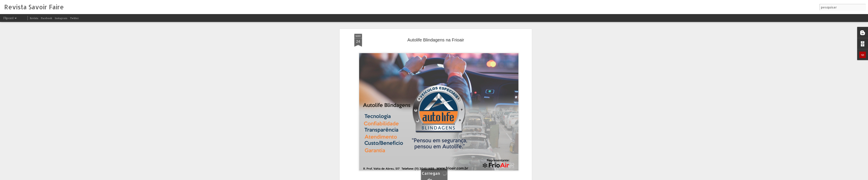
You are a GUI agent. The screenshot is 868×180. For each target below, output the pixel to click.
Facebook (46, 18)
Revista (34, 18)
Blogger (473, 177)
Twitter (74, 18)
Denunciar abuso (488, 177)
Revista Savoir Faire (460, 153)
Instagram (61, 18)
